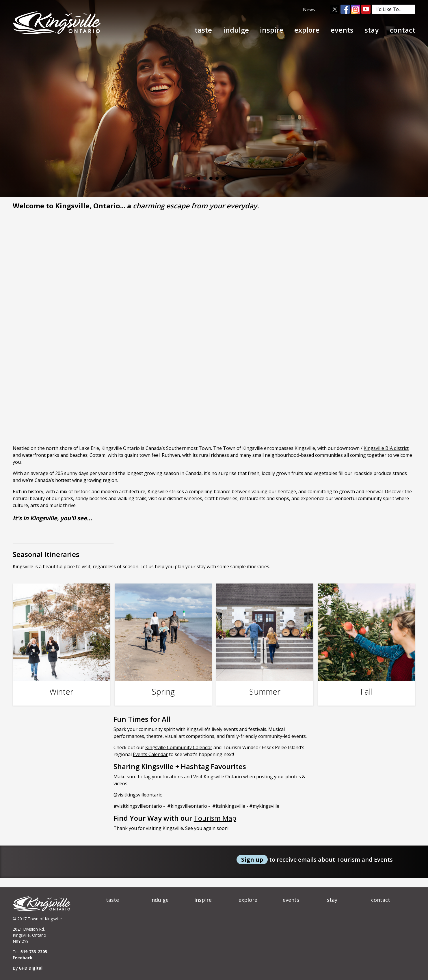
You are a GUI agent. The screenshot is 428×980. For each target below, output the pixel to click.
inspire (272, 30)
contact (403, 30)
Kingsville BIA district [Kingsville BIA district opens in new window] (386, 448)
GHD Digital (31, 968)
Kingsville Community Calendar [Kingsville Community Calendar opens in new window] (179, 747)
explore (307, 30)
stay (372, 30)
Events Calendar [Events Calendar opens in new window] (150, 754)
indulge (236, 30)
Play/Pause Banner (230, 178)
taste (203, 30)
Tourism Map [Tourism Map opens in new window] (215, 818)
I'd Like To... (396, 9)
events (342, 30)
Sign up (252, 860)
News (309, 10)
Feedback (23, 958)
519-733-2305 (34, 952)
